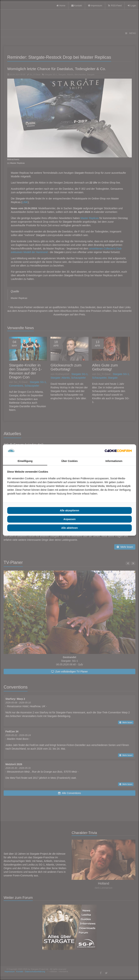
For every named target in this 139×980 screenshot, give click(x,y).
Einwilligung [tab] (25, 461)
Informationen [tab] (114, 461)
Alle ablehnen (69, 528)
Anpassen (70, 519)
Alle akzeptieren (70, 510)
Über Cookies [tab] (69, 461)
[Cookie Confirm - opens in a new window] (118, 451)
